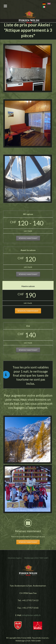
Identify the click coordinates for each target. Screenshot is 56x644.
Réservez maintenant (28, 238)
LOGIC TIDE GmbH (41, 558)
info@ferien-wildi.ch (31, 615)
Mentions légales (15, 558)
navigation (5, 6)
